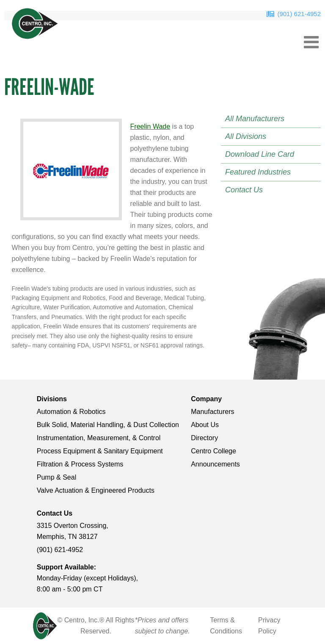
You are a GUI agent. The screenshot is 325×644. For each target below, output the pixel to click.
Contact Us (244, 190)
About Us (205, 425)
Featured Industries (258, 172)
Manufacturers (212, 412)
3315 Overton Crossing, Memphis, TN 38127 (73, 531)
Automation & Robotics (71, 412)
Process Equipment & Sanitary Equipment (100, 451)
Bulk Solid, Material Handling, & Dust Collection (108, 425)
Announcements (215, 464)
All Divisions (246, 136)
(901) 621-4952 (299, 14)
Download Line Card (260, 154)
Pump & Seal (56, 477)
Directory (204, 438)
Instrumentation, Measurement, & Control (99, 438)
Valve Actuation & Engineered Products (96, 490)
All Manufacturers (255, 119)
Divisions (52, 399)
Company (206, 399)
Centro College (213, 451)
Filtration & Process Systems (80, 464)
